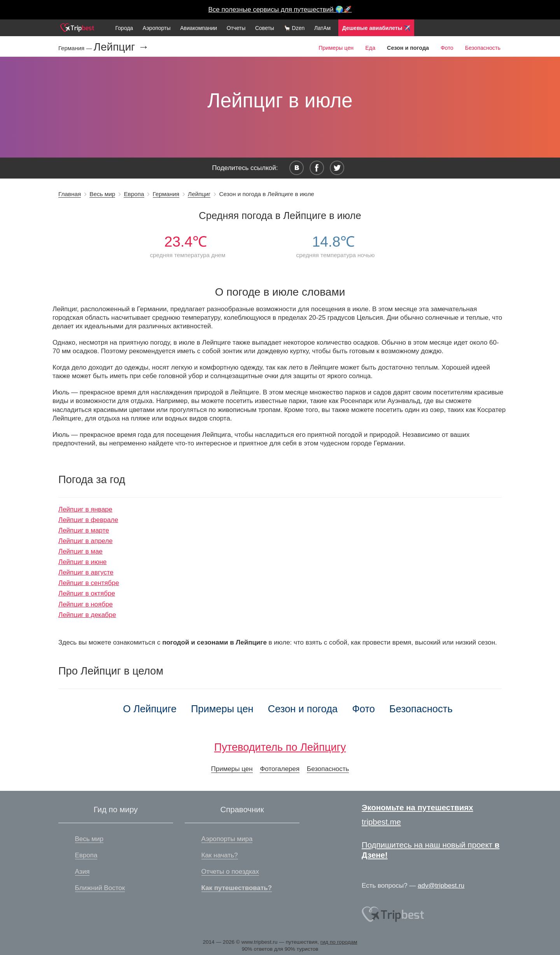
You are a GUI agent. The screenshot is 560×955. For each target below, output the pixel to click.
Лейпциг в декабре (87, 615)
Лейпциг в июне (82, 562)
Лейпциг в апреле (86, 541)
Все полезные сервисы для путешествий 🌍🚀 (280, 10)
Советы (265, 28)
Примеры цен (336, 48)
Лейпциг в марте (84, 530)
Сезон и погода (303, 709)
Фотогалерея (280, 769)
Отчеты (236, 28)
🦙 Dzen (294, 28)
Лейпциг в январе (85, 509)
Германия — (76, 48)
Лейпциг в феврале (88, 520)
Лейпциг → (121, 47)
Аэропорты (157, 28)
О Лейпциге (150, 709)
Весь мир (102, 194)
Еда (370, 48)
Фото (447, 48)
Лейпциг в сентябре (89, 583)
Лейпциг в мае (80, 551)
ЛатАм (322, 28)
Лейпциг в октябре (87, 593)
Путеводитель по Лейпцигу (280, 747)
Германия (166, 194)
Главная (70, 194)
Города (124, 28)
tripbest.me (381, 822)
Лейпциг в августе (86, 572)
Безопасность (483, 48)
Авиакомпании (199, 28)
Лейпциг (199, 194)
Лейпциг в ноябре (86, 604)
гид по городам (339, 942)
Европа (134, 194)
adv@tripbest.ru (441, 886)
